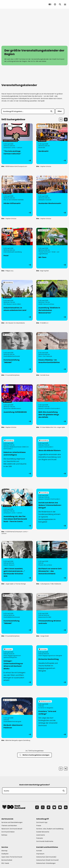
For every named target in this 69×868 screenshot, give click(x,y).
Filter (60, 111)
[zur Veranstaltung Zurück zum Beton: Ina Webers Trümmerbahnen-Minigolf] (52, 509)
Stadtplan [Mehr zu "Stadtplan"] (5, 854)
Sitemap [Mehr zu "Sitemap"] (4, 851)
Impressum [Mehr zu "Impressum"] (40, 854)
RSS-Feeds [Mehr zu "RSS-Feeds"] (5, 863)
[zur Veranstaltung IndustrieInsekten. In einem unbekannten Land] (17, 300)
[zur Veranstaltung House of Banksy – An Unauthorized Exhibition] (52, 352)
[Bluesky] (54, 807)
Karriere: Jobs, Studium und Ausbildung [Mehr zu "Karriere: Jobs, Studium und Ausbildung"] (50, 829)
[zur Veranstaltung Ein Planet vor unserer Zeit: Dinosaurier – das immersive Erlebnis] (52, 561)
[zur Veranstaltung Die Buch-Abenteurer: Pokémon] (17, 718)
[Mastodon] (49, 807)
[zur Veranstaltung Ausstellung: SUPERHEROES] (17, 405)
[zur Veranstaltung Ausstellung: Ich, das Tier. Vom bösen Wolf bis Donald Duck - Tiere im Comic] (17, 509)
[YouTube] (60, 807)
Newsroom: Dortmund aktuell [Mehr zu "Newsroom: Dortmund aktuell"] (12, 829)
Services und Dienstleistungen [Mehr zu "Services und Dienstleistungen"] (12, 822)
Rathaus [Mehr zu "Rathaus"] (4, 835)
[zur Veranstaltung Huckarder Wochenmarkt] (52, 196)
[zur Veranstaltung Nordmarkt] (52, 144)
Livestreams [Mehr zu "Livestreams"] (41, 835)
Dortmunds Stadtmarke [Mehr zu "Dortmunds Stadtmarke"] (45, 841)
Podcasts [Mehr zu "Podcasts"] (40, 838)
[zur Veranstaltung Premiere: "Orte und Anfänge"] (52, 718)
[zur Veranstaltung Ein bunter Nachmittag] (52, 666)
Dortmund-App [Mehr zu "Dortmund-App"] (42, 822)
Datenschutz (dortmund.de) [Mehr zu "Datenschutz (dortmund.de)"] (46, 857)
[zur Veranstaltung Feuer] (17, 248)
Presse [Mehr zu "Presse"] (39, 826)
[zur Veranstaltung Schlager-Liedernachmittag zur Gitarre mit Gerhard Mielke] (17, 666)
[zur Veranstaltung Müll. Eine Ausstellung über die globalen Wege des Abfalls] (52, 405)
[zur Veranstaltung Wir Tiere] (52, 248)
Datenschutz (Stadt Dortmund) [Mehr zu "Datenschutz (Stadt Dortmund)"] (47, 860)
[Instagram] (43, 807)
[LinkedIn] (66, 807)
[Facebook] (37, 807)
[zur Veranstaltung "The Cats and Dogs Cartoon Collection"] (17, 144)
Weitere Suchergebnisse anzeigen (34, 755)
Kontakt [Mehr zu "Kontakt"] (39, 851)
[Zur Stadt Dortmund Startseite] (14, 4)
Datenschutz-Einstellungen (46, 863)
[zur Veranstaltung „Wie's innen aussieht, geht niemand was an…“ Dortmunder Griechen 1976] (17, 561)
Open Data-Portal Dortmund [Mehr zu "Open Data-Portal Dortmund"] (12, 857)
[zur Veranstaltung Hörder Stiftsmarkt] (17, 196)
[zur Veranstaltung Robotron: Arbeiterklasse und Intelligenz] (17, 457)
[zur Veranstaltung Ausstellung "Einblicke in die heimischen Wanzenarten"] (52, 300)
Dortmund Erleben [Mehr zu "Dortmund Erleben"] (8, 832)
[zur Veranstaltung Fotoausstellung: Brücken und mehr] (52, 613)
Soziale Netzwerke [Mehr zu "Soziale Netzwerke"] (43, 832)
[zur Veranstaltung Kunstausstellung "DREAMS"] (17, 352)
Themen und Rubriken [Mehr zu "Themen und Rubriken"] (9, 826)
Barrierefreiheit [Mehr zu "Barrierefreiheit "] (7, 860)
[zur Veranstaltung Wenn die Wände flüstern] (52, 457)
